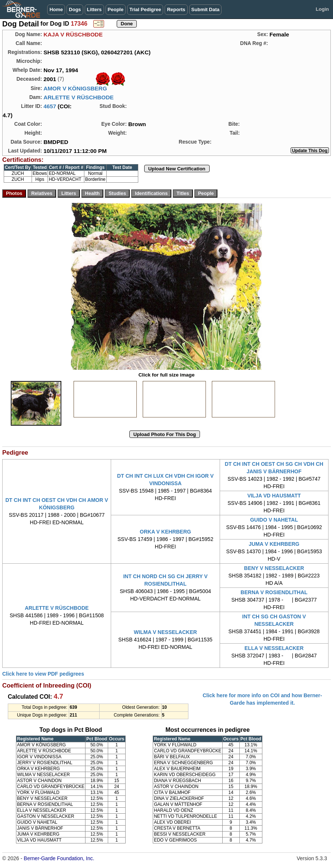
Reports (176, 9)
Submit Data (206, 9)
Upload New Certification (177, 169)
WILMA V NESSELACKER (165, 632)
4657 (50, 106)
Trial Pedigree (145, 9)
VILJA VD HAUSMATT (274, 496)
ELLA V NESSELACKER (274, 648)
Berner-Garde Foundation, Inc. (59, 858)
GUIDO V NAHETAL (274, 520)
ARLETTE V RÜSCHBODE (79, 97)
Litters (94, 9)
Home (56, 9)
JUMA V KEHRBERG (274, 544)
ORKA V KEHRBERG (165, 532)
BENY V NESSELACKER (274, 568)
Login (322, 9)
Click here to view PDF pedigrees (43, 674)
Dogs (75, 9)
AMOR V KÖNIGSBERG (75, 88)
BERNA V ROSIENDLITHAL (274, 592)
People (116, 9)
